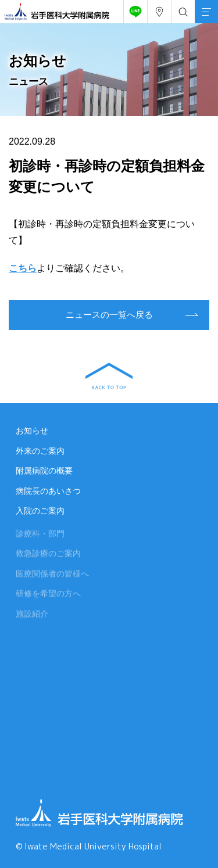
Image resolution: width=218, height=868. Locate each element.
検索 (181, 9)
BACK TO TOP (109, 376)
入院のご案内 (40, 511)
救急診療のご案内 (48, 555)
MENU (203, 5)
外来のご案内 (40, 451)
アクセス (157, 9)
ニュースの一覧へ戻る (109, 315)
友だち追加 (133, 9)
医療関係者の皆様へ (52, 575)
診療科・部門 (40, 535)
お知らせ (32, 431)
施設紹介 (32, 615)
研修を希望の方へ (48, 595)
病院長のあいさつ (48, 491)
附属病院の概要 (44, 471)
